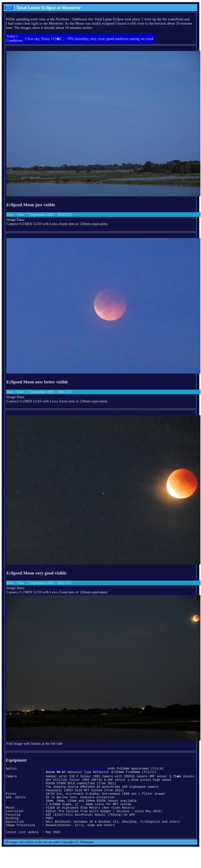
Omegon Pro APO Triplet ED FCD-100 (76, 769)
